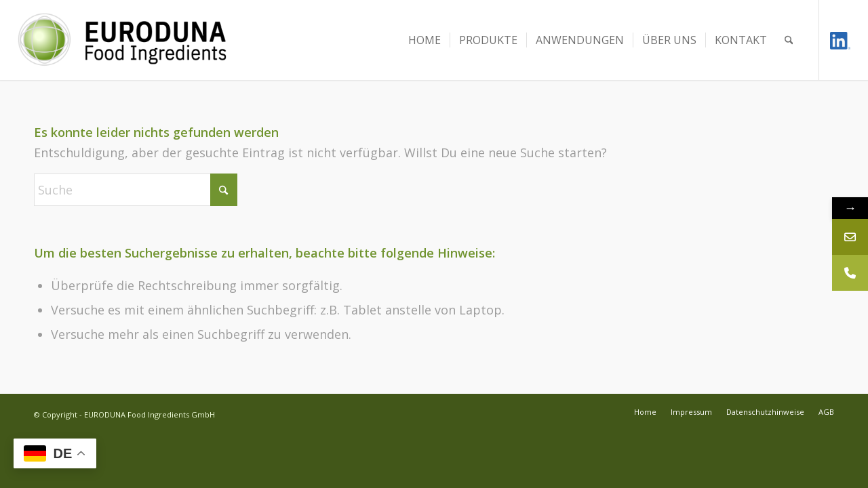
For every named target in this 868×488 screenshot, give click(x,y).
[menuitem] (425, 40)
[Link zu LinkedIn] (840, 40)
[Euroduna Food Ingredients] (135, 40)
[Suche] (789, 40)
